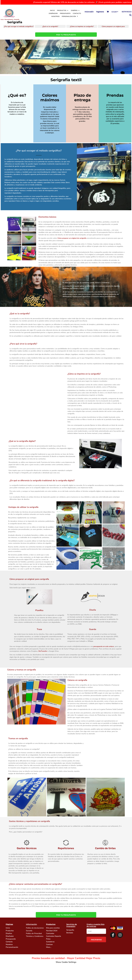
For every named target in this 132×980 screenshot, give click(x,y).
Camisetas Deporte (54, 936)
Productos (10, 931)
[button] (63, 10)
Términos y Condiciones (35, 936)
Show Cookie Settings (66, 962)
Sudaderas (50, 942)
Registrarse (100, 12)
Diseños (9, 933)
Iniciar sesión (89, 12)
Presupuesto (11, 939)
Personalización (12, 947)
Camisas (49, 944)
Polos (48, 939)
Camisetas (50, 933)
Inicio (2, 19)
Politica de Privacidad (34, 933)
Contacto (9, 942)
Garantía (29, 931)
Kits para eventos (53, 928)
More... (49, 947)
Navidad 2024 (52, 931)
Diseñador (10, 936)
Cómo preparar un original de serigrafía (72, 238)
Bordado (70, 933)
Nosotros (9, 944)
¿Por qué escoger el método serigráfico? (39, 151)
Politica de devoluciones (35, 928)
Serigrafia (70, 930)
